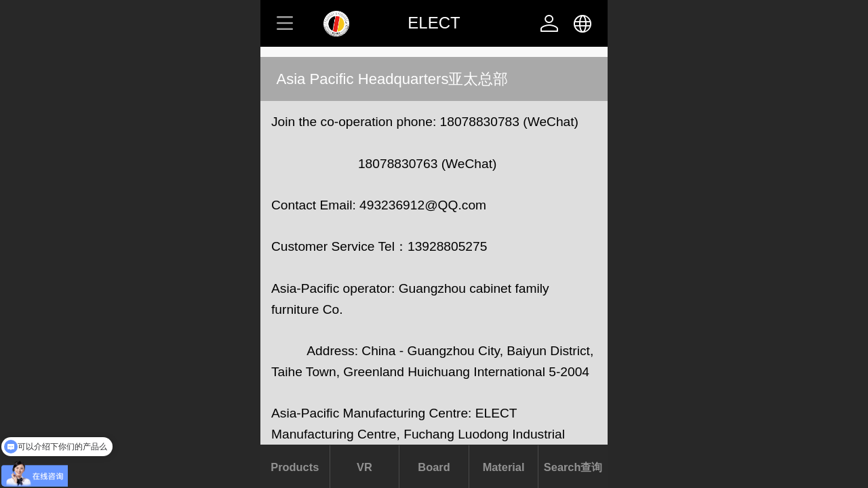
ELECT (434, 23)
